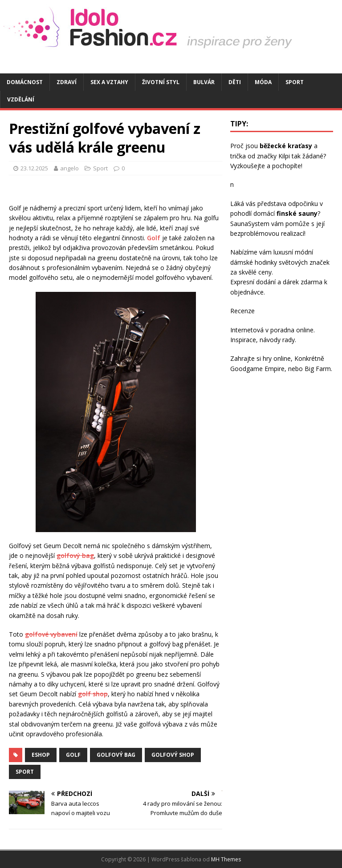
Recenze (242, 311)
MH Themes (226, 859)
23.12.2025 (34, 168)
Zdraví (67, 82)
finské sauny (297, 213)
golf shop (93, 694)
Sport (295, 82)
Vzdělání (21, 99)
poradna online (292, 330)
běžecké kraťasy (286, 146)
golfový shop (173, 755)
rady (289, 340)
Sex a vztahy (109, 82)
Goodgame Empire (257, 369)
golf (73, 755)
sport (25, 772)
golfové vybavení (51, 634)
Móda (263, 82)
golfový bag (75, 555)
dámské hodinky (254, 262)
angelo (69, 168)
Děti (235, 82)
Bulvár (204, 82)
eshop (41, 755)
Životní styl (161, 82)
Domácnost (25, 82)
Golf (154, 238)
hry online (277, 358)
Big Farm (318, 369)
